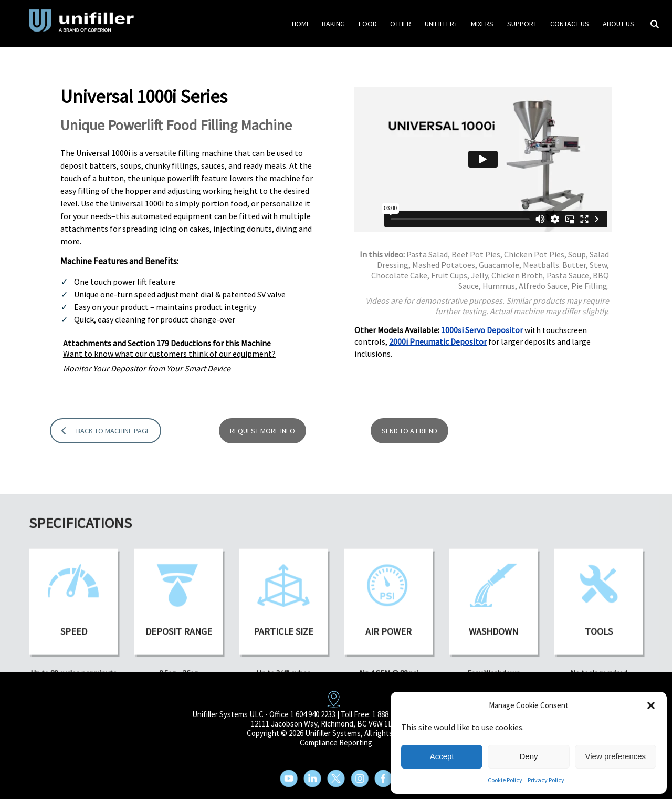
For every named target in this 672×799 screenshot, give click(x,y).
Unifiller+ (441, 24)
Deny (528, 756)
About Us (618, 24)
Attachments (88, 346)
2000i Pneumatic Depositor (438, 345)
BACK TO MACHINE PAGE (106, 461)
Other (401, 24)
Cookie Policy (505, 780)
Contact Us (570, 24)
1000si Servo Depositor (482, 333)
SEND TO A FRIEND (409, 461)
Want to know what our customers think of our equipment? (169, 357)
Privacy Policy (546, 780)
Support (522, 24)
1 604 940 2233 (313, 714)
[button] (651, 705)
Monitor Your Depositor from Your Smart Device (147, 371)
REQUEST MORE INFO (262, 461)
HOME (301, 24)
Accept (442, 756)
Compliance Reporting (336, 743)
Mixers (482, 24)
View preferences (616, 756)
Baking (333, 24)
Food (368, 24)
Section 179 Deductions (169, 346)
